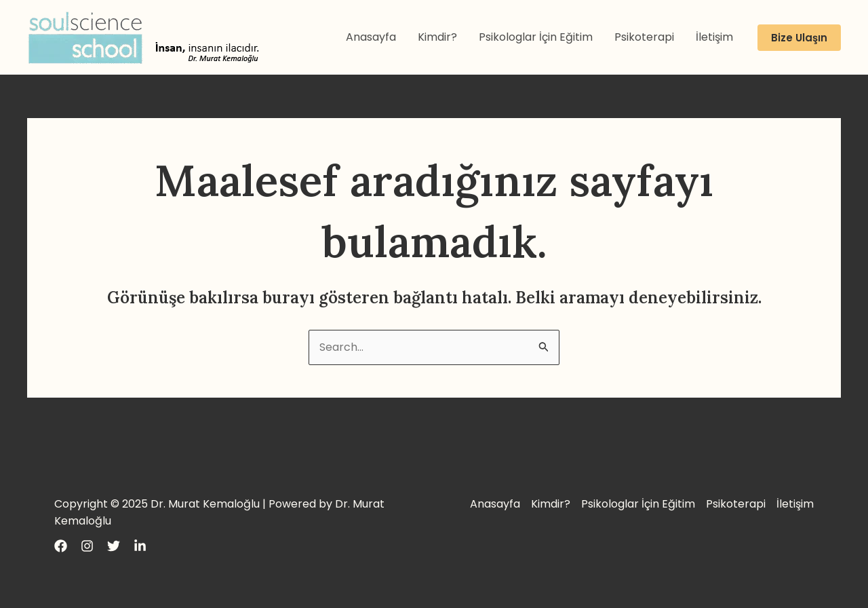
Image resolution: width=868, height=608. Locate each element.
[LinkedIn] (140, 546)
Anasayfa (371, 37)
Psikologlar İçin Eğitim (536, 37)
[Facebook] (61, 546)
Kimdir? (437, 37)
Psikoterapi (644, 37)
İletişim (714, 37)
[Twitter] (114, 546)
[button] (799, 38)
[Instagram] (87, 546)
